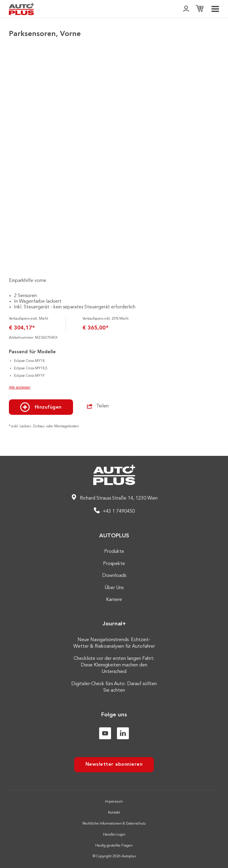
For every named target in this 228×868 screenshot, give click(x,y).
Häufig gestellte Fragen (114, 846)
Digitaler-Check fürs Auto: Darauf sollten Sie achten (114, 687)
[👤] (186, 9)
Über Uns (114, 588)
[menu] (215, 9)
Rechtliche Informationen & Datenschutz (114, 824)
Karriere (114, 600)
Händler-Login (114, 835)
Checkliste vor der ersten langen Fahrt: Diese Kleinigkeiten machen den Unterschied (114, 665)
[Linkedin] (123, 733)
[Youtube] (105, 733)
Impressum (114, 802)
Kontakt (114, 813)
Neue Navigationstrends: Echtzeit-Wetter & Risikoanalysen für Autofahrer (114, 643)
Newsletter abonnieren (114, 765)
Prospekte (114, 564)
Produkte (114, 552)
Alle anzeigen (20, 387)
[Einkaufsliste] (199, 9)
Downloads (114, 576)
